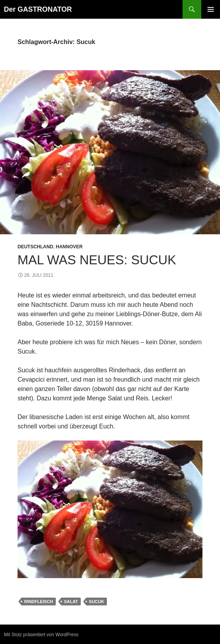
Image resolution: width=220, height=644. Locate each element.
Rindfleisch (39, 602)
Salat (71, 602)
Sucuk (97, 602)
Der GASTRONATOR (38, 9)
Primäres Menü (211, 9)
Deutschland (35, 247)
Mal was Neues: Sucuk (97, 260)
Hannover (69, 247)
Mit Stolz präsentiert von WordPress (41, 635)
